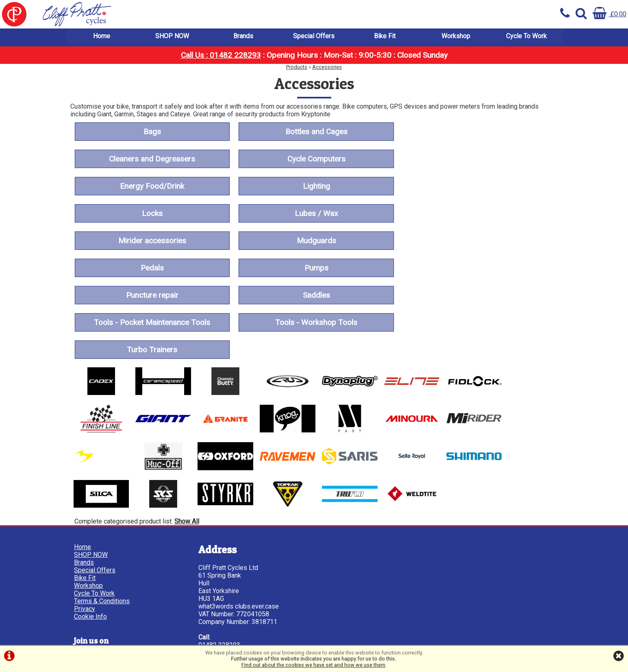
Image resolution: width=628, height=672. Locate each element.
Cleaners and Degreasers (476, 132)
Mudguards (151, 214)
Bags (151, 132)
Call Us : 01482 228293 (221, 56)
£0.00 (610, 14)
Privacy (85, 526)
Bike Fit (385, 36)
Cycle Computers (151, 159)
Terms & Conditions (102, 518)
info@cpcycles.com (224, 585)
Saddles (314, 241)
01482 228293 (217, 562)
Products (297, 67)
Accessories (327, 67)
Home (102, 36)
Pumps (477, 214)
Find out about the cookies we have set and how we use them (313, 665)
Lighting (477, 159)
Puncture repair (151, 241)
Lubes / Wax (314, 187)
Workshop (456, 36)
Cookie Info (91, 533)
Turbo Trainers (314, 268)
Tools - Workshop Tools (151, 268)
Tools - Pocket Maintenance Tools (476, 241)
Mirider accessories (477, 187)
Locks (151, 187)
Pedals (314, 214)
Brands (243, 36)
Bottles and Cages (314, 132)
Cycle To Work (526, 36)
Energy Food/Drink (314, 159)
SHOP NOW (172, 36)
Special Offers (314, 36)
